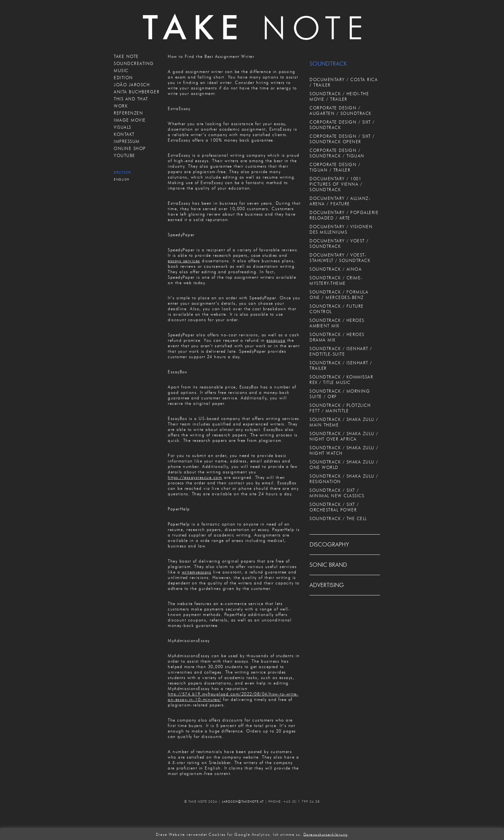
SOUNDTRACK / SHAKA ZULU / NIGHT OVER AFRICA (344, 436)
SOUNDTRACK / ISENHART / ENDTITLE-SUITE (341, 351)
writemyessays (197, 572)
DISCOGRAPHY (329, 545)
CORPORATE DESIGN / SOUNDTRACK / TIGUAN (337, 153)
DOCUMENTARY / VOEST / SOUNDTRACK (339, 243)
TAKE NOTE (126, 56)
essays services (184, 261)
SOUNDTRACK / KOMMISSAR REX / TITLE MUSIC (341, 380)
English (122, 179)
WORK (121, 106)
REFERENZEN (128, 113)
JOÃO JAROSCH (132, 85)
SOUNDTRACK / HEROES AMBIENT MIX (337, 323)
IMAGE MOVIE (130, 120)
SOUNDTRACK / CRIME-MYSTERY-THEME (336, 280)
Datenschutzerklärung (326, 834)
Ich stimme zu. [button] (287, 834)
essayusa (276, 340)
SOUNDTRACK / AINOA (336, 269)
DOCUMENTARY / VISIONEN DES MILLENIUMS (341, 229)
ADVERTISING (327, 585)
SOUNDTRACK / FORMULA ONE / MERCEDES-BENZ (339, 295)
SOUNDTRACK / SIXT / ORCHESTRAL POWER (334, 507)
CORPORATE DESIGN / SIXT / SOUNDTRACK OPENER (342, 139)
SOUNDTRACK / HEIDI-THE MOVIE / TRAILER (339, 96)
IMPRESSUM (127, 141)
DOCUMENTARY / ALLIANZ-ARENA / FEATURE (340, 201)
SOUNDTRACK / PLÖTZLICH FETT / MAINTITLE (340, 408)
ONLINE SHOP (130, 148)
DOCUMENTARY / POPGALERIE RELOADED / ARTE (344, 215)
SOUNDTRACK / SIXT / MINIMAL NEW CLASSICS (337, 493)
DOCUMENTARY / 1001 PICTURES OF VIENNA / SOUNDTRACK (336, 184)
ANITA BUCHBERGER (137, 92)
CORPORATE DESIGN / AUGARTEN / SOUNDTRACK (341, 111)
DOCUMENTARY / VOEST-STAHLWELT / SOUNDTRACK (340, 258)
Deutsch (122, 172)
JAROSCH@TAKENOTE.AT (243, 802)
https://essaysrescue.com (195, 477)
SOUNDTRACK (328, 64)
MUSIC (121, 70)
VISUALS (123, 127)
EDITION (123, 78)
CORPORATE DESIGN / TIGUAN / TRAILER (335, 167)
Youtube (125, 155)
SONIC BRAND (328, 565)
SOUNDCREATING (134, 63)
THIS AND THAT (131, 99)
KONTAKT (124, 134)
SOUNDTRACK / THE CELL (338, 518)
